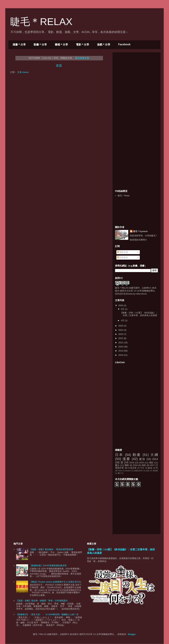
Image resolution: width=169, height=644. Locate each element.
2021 (121, 343)
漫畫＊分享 (19, 45)
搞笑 (144, 465)
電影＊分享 (83, 45)
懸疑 (127, 465)
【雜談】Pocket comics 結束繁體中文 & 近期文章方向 (55, 582)
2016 (132, 463)
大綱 (154, 455)
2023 (121, 334)
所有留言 (123, 258)
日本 (119, 455)
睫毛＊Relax (124, 196)
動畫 (137, 455)
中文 (142, 468)
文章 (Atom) (23, 72)
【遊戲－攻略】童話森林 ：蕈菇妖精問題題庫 (51, 549)
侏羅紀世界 (139, 471)
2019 (121, 351)
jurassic (128, 471)
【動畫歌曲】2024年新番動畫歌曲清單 (48, 566)
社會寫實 (132, 468)
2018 (121, 355)
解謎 (150, 468)
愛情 (142, 459)
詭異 (148, 471)
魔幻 (119, 473)
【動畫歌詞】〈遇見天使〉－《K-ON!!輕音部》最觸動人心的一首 (47, 614)
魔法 (117, 465)
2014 (155, 459)
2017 (152, 465)
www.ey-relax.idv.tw (137, 294)
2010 (120, 471)
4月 (123, 320)
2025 (121, 326)
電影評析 (120, 468)
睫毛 (133, 288)
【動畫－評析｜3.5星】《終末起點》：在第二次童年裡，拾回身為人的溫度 (139, 314)
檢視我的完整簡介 (138, 240)
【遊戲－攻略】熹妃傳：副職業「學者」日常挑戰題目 (42, 601)
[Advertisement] (140, 75)
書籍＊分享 (61, 45)
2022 (121, 338)
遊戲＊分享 (104, 45)
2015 (142, 463)
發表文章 (123, 252)
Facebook (124, 44)
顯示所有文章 (82, 58)
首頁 (59, 66)
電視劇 (155, 471)
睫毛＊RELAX (41, 22)
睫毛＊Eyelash (140, 231)
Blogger (132, 634)
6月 (123, 309)
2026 (121, 305)
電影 (151, 463)
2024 (121, 330)
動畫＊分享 (40, 45)
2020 (121, 347)
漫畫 (126, 459)
